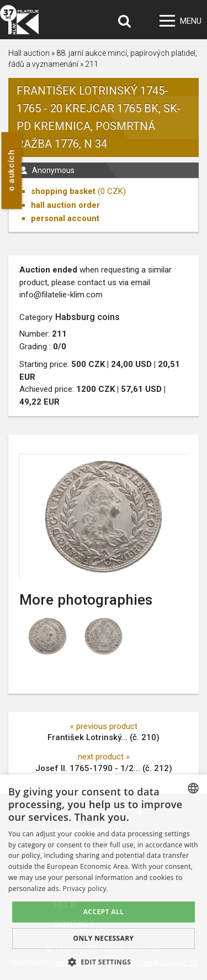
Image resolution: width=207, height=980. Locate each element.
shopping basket (63, 191)
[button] (104, 962)
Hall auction (29, 53)
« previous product (104, 726)
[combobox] (193, 788)
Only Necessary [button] (103, 938)
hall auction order (65, 205)
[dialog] (104, 877)
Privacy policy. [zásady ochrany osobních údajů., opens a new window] (86, 889)
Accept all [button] (104, 912)
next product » (104, 757)
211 (92, 64)
